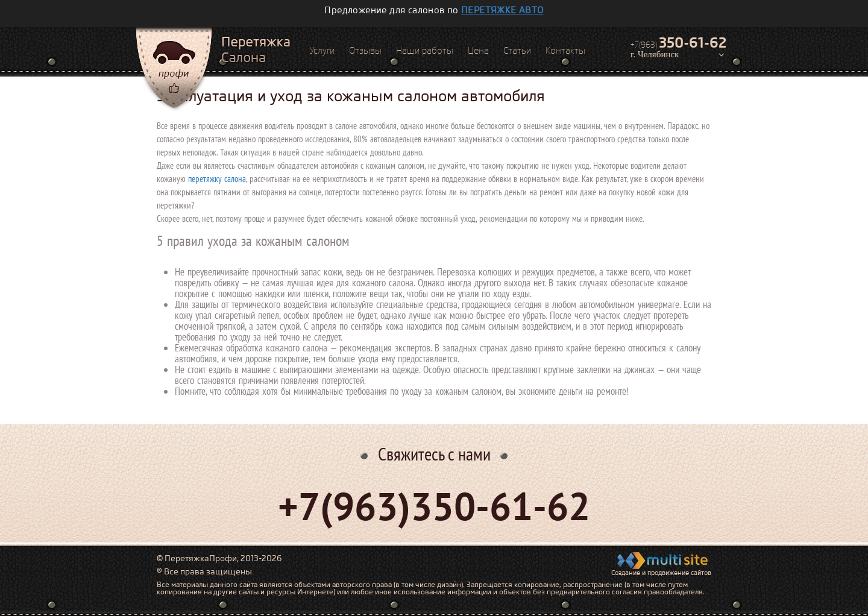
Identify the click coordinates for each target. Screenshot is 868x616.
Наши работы (425, 51)
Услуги (322, 51)
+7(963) (678, 43)
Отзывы (365, 51)
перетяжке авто (502, 10)
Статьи (517, 51)
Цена (478, 51)
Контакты (565, 51)
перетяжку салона (217, 179)
